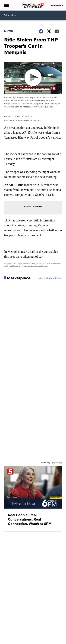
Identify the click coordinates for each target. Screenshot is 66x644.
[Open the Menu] (6, 5)
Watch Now (57, 5)
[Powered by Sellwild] (57, 463)
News (9, 31)
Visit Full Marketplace (50, 278)
